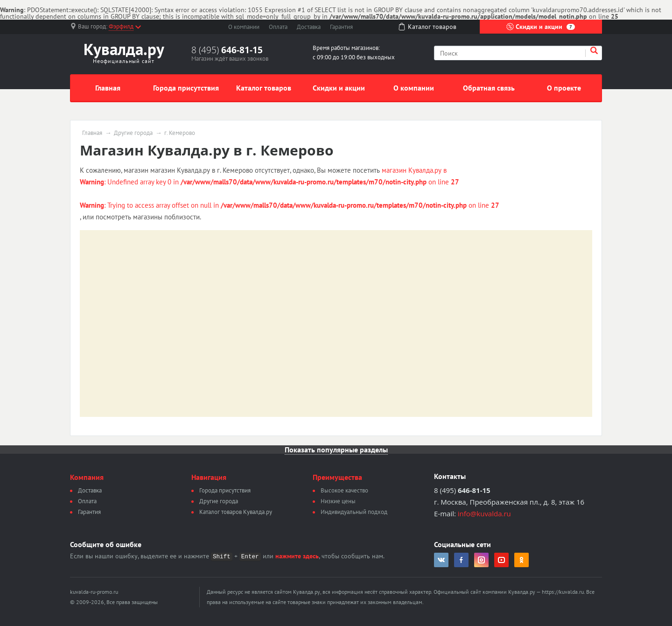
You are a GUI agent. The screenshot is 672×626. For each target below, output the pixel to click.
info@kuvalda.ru (484, 513)
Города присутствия (186, 88)
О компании (244, 27)
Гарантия (341, 27)
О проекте (564, 88)
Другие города (133, 133)
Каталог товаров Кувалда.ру (236, 512)
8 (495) (227, 50)
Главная (108, 88)
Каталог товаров (264, 88)
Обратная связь (489, 88)
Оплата (278, 27)
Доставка (309, 27)
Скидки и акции (541, 27)
